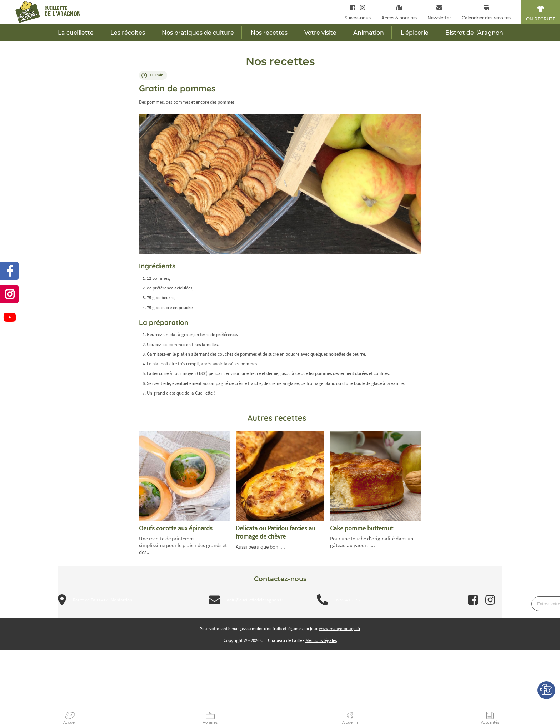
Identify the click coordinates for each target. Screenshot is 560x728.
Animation (369, 33)
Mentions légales (321, 640)
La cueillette (76, 33)
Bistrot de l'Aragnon (474, 33)
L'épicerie (415, 33)
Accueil (70, 722)
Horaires (210, 722)
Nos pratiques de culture (198, 33)
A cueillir (350, 722)
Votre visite (320, 33)
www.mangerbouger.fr (340, 628)
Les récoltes (128, 33)
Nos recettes (269, 33)
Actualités (490, 722)
